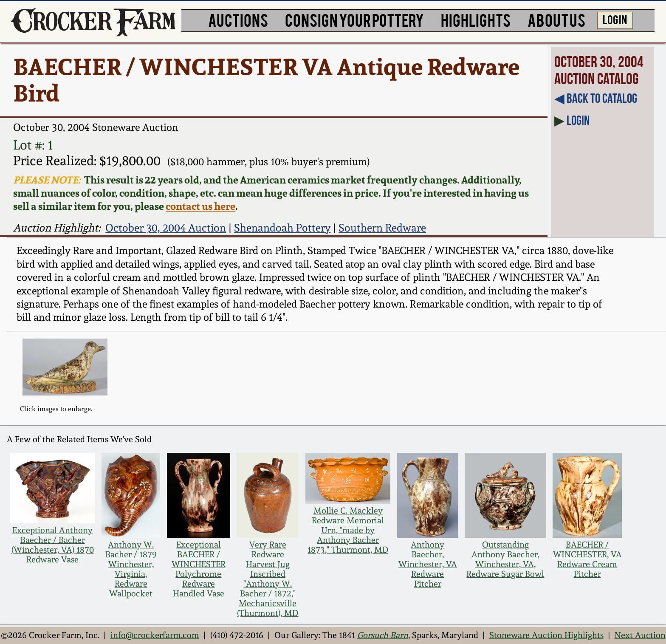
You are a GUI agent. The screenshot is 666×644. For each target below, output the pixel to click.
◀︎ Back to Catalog (596, 98)
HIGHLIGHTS (476, 19)
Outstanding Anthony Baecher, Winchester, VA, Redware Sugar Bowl (505, 559)
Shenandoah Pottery (282, 228)
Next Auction (640, 635)
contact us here (200, 206)
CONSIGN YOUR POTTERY (354, 19)
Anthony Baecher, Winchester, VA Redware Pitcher (428, 564)
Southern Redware (382, 228)
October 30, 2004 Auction (166, 228)
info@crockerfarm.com (155, 635)
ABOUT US (556, 19)
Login (578, 120)
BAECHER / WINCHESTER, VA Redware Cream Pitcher (587, 559)
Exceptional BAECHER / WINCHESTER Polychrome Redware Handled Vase (199, 569)
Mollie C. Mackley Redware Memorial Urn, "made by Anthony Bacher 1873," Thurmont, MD (348, 530)
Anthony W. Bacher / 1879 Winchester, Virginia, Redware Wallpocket (131, 569)
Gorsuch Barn (383, 635)
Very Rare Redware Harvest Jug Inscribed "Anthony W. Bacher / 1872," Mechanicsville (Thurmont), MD (268, 579)
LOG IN (615, 19)
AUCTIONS (238, 19)
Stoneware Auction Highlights (546, 635)
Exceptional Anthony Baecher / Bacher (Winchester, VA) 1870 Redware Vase (53, 545)
